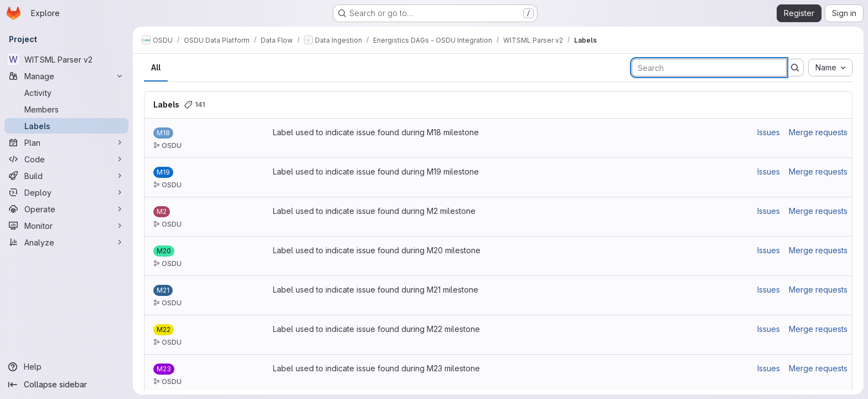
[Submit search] (795, 68)
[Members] (66, 109)
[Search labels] (709, 68)
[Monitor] (66, 226)
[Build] (66, 176)
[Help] (66, 367)
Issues (769, 132)
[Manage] (66, 76)
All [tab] (156, 67)
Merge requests (818, 132)
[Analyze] (66, 242)
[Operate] (66, 209)
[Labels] (66, 126)
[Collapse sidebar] (66, 385)
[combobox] (830, 68)
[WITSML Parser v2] (66, 59)
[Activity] (66, 93)
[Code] (66, 159)
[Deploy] (66, 192)
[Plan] (66, 142)
